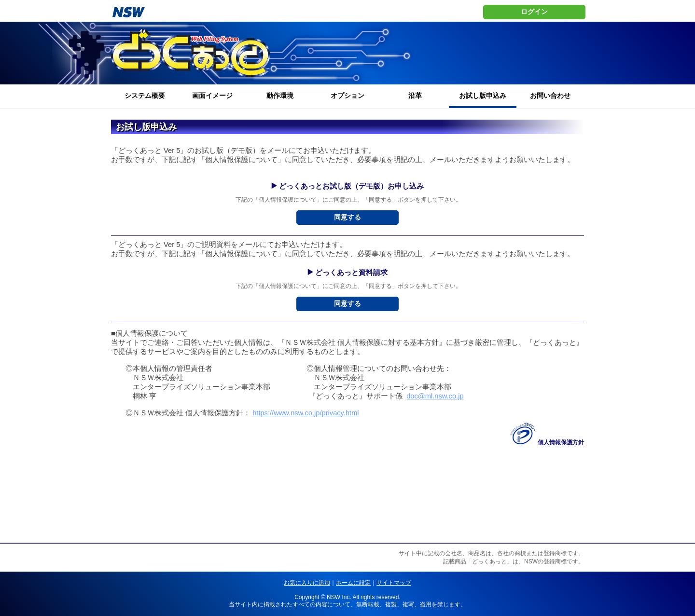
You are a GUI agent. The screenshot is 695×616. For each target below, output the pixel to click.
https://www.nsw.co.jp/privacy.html (306, 413)
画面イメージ (212, 96)
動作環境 (280, 96)
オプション (347, 96)
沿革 (415, 96)
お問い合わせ (550, 96)
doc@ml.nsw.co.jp (435, 396)
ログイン (534, 12)
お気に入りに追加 (307, 583)
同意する (347, 217)
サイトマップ (394, 583)
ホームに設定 (353, 583)
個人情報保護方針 (561, 442)
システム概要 (145, 96)
